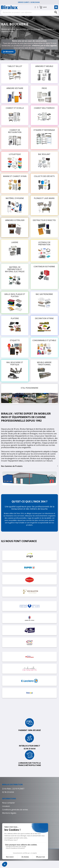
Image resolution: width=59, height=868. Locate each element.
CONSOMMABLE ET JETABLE (44, 340)
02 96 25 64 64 (36, 2)
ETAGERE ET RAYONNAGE (44, 130)
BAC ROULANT (44, 154)
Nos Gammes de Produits (12, 466)
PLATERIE (15, 318)
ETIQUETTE (15, 340)
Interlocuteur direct (30, 746)
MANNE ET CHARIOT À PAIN (15, 176)
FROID (44, 88)
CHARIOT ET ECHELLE (15, 108)
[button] (8, 52)
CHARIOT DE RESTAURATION (15, 131)
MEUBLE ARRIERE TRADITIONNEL (44, 363)
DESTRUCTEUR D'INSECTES (44, 220)
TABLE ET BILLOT (15, 66)
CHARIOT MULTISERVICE (44, 108)
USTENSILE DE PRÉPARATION (44, 243)
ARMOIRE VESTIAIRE (15, 88)
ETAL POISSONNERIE (30, 388)
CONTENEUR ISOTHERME (44, 267)
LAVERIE (15, 242)
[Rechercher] (29, 12)
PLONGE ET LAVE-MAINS (44, 198)
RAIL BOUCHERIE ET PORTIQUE (15, 363)
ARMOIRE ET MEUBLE (44, 66)
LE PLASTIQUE (15, 154)
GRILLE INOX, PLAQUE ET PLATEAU (15, 295)
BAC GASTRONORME (44, 294)
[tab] (29, 466)
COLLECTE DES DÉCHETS (44, 176)
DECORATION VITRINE (44, 318)
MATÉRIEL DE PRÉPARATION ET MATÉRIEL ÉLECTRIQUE (15, 269)
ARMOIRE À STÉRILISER (15, 220)
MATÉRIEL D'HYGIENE (15, 198)
